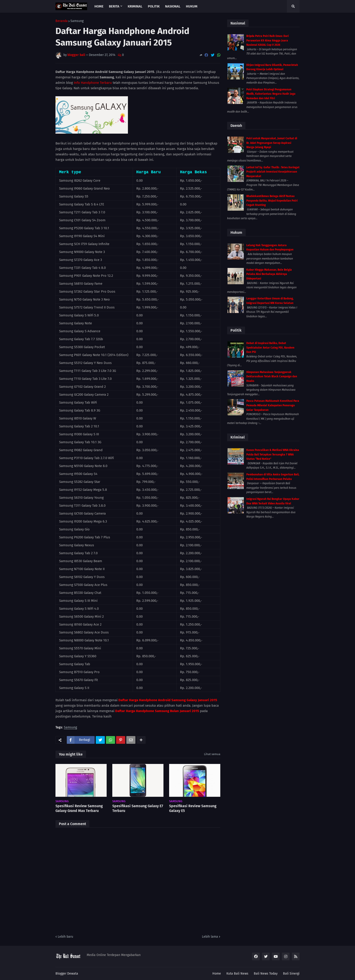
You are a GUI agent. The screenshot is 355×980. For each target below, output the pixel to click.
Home (217, 974)
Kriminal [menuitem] (135, 6)
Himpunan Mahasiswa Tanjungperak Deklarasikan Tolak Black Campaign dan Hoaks (272, 377)
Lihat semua (212, 754)
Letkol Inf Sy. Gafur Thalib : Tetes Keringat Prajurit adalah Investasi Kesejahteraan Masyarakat (273, 172)
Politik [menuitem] (154, 6)
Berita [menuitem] (114, 6)
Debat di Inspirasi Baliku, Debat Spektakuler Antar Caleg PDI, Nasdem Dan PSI (270, 348)
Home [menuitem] (99, 6)
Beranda (62, 21)
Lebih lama (210, 937)
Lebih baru (65, 937)
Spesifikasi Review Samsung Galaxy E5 (193, 808)
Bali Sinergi (291, 974)
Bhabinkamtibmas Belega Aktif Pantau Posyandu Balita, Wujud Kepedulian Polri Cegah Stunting (272, 201)
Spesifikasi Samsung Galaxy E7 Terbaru (138, 808)
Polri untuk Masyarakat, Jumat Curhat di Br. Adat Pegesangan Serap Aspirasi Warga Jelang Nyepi (272, 143)
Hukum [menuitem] (192, 6)
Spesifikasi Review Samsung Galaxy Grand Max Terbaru (79, 808)
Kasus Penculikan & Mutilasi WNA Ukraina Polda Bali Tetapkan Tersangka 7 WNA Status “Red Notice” (273, 454)
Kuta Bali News (237, 974)
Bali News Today (266, 974)
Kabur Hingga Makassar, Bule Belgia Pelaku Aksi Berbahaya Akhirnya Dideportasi (269, 274)
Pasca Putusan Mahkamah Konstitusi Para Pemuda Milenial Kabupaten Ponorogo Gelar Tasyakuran (273, 405)
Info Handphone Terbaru (93, 83)
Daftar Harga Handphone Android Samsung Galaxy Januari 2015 (168, 700)
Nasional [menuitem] (173, 6)
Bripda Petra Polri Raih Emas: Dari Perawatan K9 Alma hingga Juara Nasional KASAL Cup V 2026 (267, 40)
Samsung (77, 21)
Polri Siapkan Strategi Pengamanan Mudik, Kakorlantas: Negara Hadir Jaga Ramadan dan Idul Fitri (271, 94)
